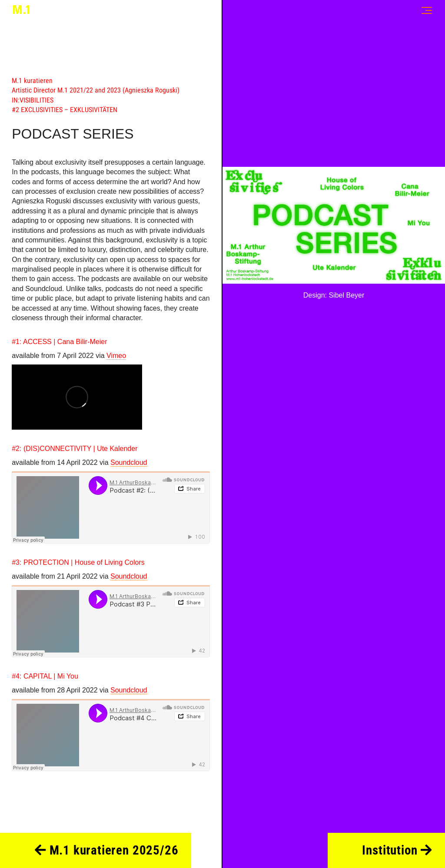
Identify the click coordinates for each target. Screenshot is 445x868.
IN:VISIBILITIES (33, 100)
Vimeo (116, 356)
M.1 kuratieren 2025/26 (107, 850)
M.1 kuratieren (32, 81)
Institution (397, 850)
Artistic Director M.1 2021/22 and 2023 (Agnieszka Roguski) (96, 90)
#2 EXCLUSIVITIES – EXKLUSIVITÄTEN (65, 110)
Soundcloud (129, 462)
